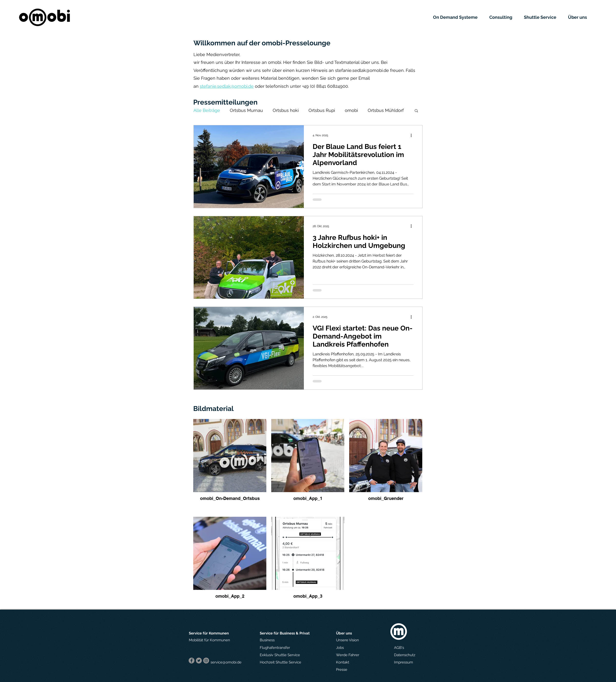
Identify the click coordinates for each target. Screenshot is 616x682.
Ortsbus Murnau (246, 110)
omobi (351, 110)
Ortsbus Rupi (322, 110)
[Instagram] (206, 661)
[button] (459, 17)
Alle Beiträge (207, 110)
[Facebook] (192, 661)
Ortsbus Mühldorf (386, 110)
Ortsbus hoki (286, 110)
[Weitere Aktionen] (413, 135)
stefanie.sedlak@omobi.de (362, 70)
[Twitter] (199, 661)
